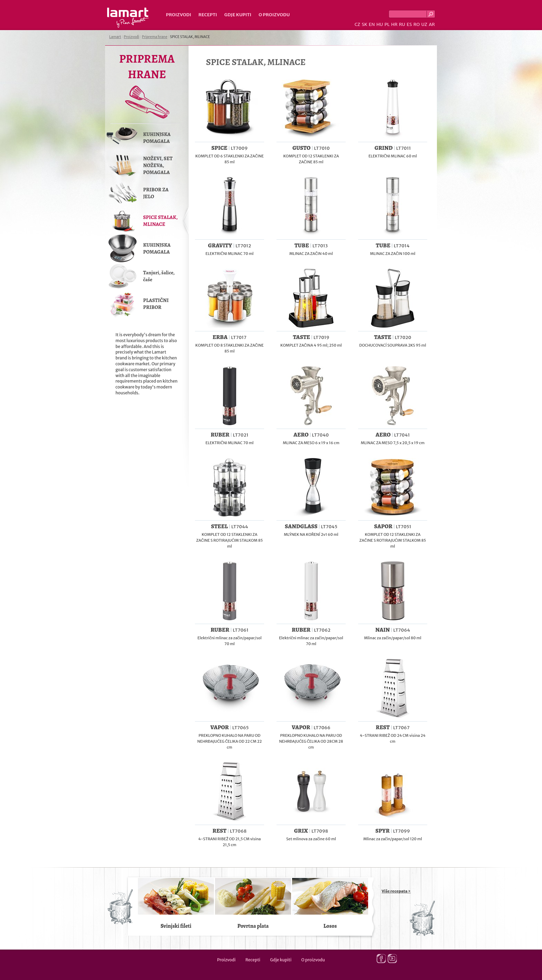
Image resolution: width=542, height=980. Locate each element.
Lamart (128, 18)
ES (409, 24)
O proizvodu (274, 15)
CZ (357, 24)
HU (380, 24)
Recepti (208, 15)
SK (364, 24)
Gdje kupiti (238, 15)
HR (394, 24)
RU (402, 24)
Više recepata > (396, 891)
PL (387, 24)
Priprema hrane (155, 37)
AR (432, 24)
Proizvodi (179, 15)
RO (417, 24)
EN (372, 24)
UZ (424, 24)
